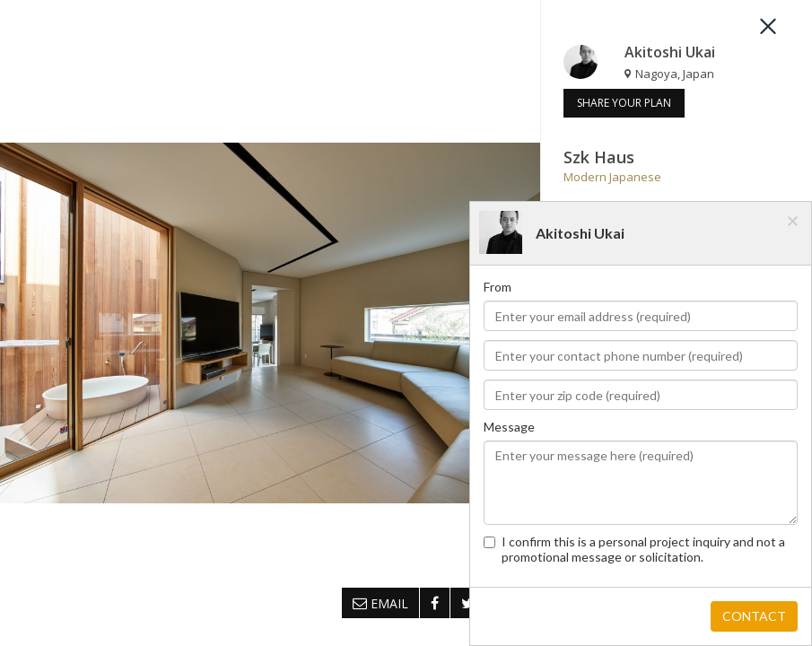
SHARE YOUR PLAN (624, 103)
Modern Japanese (612, 177)
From (498, 287)
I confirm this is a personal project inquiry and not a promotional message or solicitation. (634, 549)
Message (509, 427)
